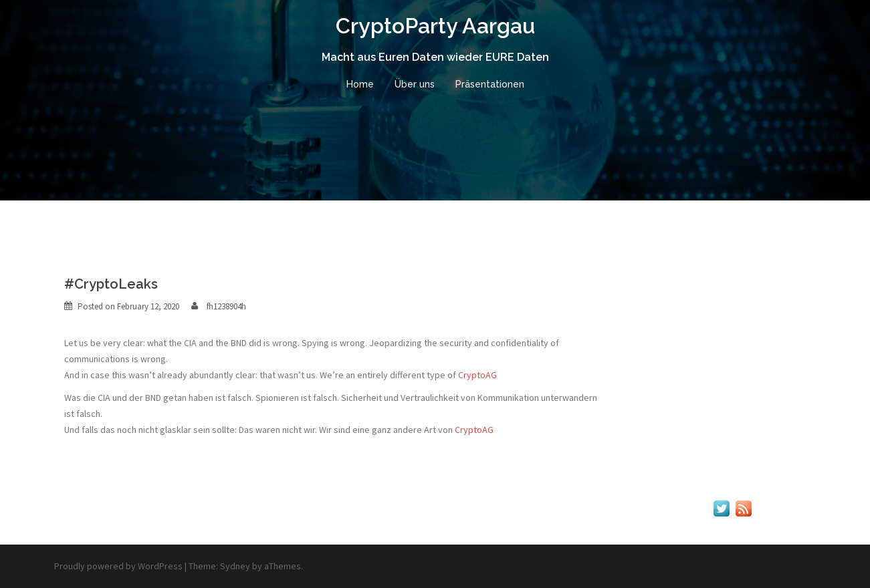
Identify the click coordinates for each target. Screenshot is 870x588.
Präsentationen (490, 84)
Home (360, 84)
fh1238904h (226, 306)
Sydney (235, 566)
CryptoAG (477, 375)
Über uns (415, 84)
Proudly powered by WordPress (118, 566)
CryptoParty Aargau (435, 26)
